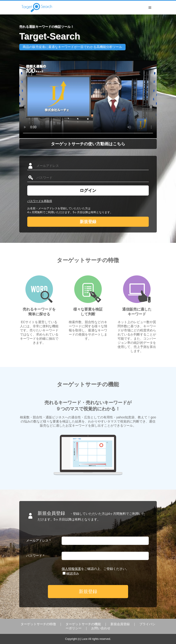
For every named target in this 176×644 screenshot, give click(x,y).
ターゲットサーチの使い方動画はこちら (88, 144)
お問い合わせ (101, 628)
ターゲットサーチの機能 (83, 624)
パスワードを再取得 (40, 201)
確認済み (73, 574)
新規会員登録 (120, 624)
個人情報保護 (71, 569)
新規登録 (88, 222)
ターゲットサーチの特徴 (38, 624)
